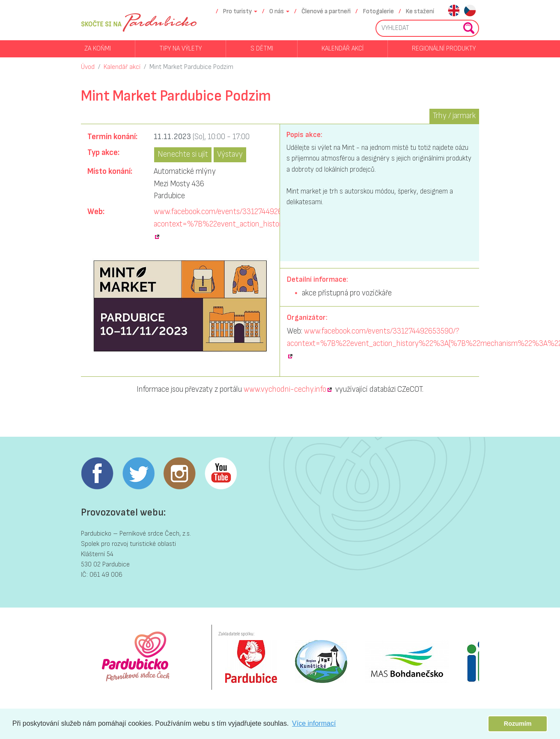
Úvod (88, 67)
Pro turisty (237, 11)
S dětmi (262, 49)
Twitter (138, 474)
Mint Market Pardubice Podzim (191, 67)
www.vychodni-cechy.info (285, 389)
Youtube (220, 474)
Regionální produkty (444, 49)
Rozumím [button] (518, 724)
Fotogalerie (378, 11)
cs (470, 11)
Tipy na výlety (180, 49)
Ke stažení (420, 11)
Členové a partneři (326, 11)
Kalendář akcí (343, 49)
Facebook (97, 474)
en (454, 11)
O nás (277, 11)
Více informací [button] (314, 723)
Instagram (179, 474)
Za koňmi (98, 49)
